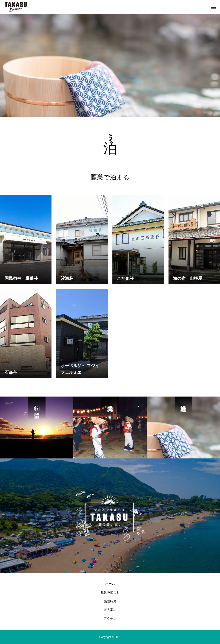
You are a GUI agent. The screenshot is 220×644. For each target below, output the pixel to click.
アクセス (110, 619)
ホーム (110, 584)
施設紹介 (110, 601)
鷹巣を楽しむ (110, 592)
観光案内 (110, 610)
